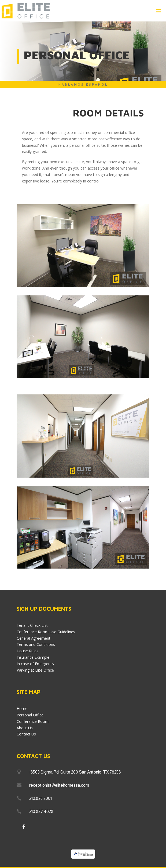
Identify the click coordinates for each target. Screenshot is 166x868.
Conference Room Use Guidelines (46, 632)
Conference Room (33, 721)
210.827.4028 (41, 812)
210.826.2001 (40, 798)
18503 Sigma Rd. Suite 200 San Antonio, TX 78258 (75, 772)
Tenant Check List (32, 625)
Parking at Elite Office (35, 670)
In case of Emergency (35, 664)
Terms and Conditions (36, 644)
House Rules (27, 651)
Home (22, 708)
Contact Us (26, 734)
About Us (25, 728)
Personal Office (30, 715)
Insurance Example (33, 657)
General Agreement (34, 638)
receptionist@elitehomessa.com (59, 785)
